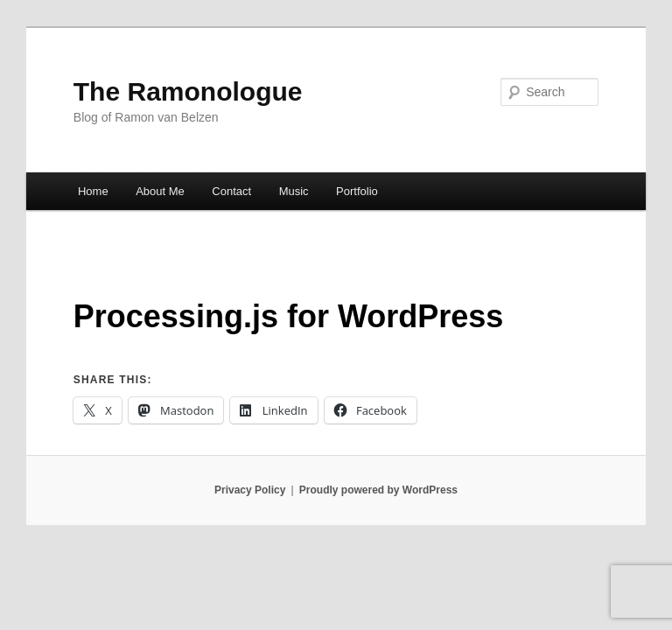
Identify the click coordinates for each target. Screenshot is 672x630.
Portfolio (357, 191)
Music (294, 191)
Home (93, 191)
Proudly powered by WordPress (378, 490)
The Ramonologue (188, 91)
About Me (160, 191)
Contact (231, 191)
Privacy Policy (250, 490)
